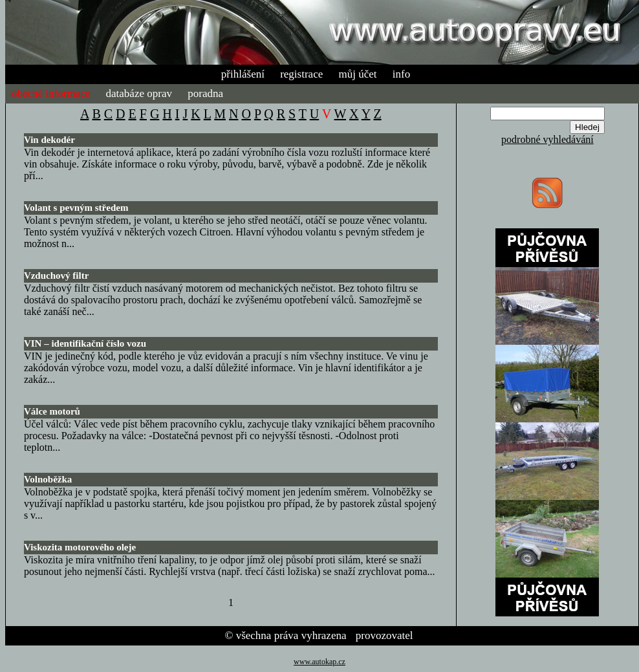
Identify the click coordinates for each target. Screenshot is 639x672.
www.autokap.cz (319, 662)
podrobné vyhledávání (547, 139)
